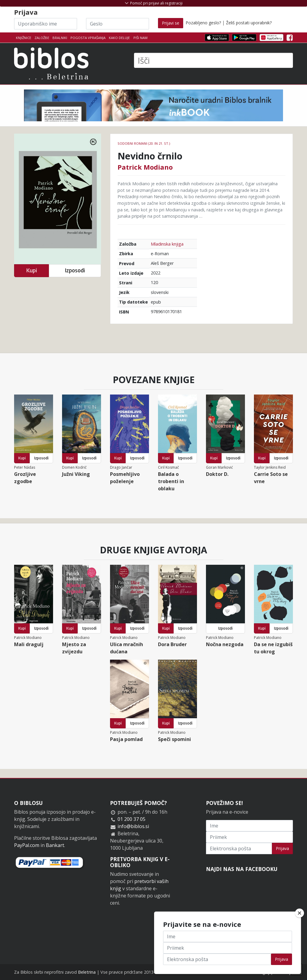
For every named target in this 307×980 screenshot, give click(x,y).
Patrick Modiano (145, 167)
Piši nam (140, 38)
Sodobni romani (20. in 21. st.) (144, 143)
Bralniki (60, 38)
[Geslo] (118, 24)
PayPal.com (27, 845)
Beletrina (87, 972)
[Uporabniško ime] (46, 24)
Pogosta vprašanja (88, 38)
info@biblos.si (133, 826)
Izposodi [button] (75, 270)
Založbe (42, 38)
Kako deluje (119, 38)
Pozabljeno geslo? (203, 23)
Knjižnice (24, 38)
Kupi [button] (31, 270)
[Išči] (213, 60)
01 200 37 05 (131, 819)
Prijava (282, 848)
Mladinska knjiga (167, 244)
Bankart (55, 845)
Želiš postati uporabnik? (249, 23)
